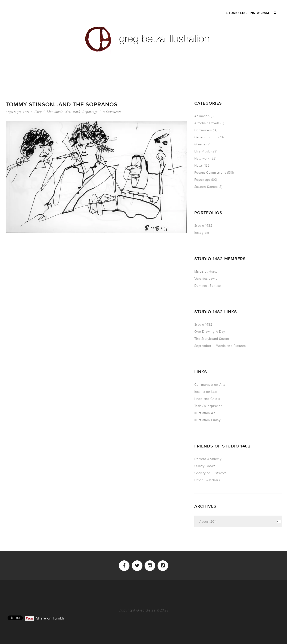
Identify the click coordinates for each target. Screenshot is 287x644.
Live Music (55, 112)
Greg (38, 112)
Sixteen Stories (206, 187)
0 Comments (112, 112)
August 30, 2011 (18, 112)
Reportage (90, 112)
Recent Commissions (210, 173)
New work (73, 112)
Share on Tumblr (50, 618)
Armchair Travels (207, 123)
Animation (202, 116)
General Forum (206, 137)
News (199, 166)
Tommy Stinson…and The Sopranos (62, 105)
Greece (200, 144)
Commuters (203, 130)
